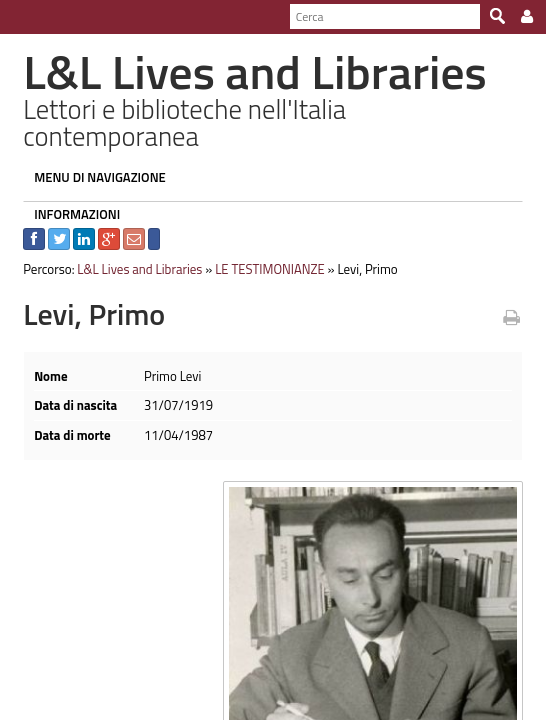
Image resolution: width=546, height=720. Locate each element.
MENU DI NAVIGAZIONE (92, 151)
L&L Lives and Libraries (131, 243)
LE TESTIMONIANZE (262, 243)
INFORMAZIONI (69, 188)
